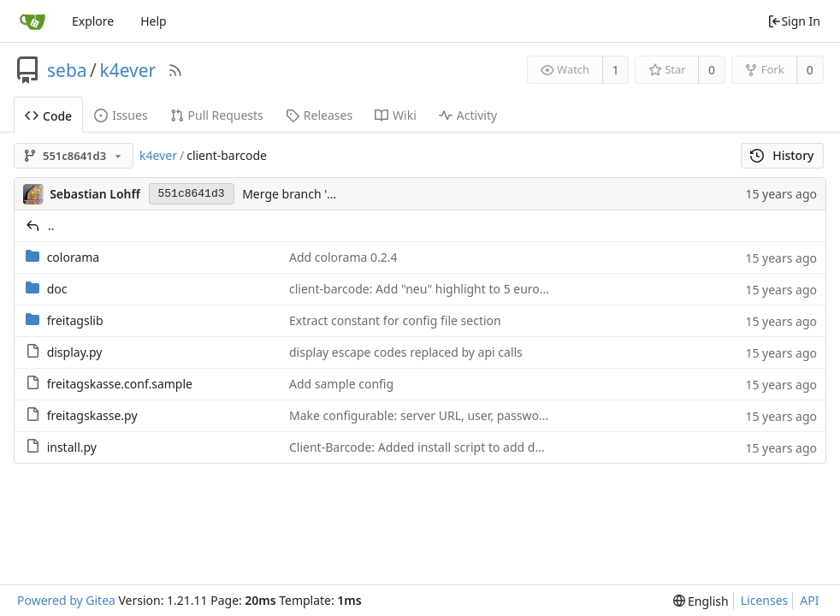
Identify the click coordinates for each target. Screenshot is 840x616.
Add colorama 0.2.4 (343, 257)
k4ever (127, 70)
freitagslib (75, 320)
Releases (319, 115)
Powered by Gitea (66, 600)
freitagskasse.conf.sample (120, 384)
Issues (121, 115)
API (809, 600)
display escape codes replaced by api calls (406, 352)
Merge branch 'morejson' (312, 194)
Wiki (396, 115)
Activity (468, 115)
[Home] (33, 21)
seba (67, 70)
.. (51, 225)
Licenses (765, 600)
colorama (74, 257)
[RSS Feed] (175, 70)
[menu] (701, 601)
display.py (75, 352)
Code (48, 116)
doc (57, 289)
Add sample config (341, 384)
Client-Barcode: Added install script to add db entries (437, 447)
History (782, 155)
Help (154, 21)
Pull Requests (217, 115)
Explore (93, 21)
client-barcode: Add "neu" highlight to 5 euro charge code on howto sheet (496, 289)
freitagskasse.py (92, 415)
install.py (72, 447)
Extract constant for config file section (395, 320)
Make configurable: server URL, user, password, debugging (454, 415)
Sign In (794, 21)
